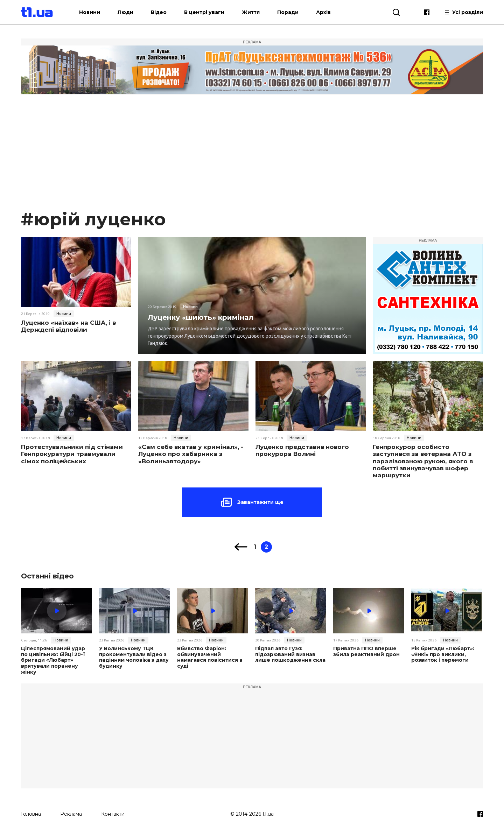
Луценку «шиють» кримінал (201, 317)
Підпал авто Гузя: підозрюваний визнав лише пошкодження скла (290, 654)
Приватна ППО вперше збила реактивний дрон (366, 652)
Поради (288, 12)
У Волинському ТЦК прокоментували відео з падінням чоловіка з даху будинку (134, 657)
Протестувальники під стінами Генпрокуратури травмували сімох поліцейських (72, 454)
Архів (323, 12)
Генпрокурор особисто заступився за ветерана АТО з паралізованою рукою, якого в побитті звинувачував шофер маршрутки (423, 461)
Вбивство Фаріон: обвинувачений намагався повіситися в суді (210, 657)
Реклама (71, 814)
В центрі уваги (204, 12)
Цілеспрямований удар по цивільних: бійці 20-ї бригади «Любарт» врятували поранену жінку (53, 660)
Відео (159, 12)
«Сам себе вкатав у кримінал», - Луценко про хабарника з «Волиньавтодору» (191, 454)
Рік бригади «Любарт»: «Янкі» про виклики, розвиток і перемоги (443, 654)
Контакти (113, 814)
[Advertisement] (252, 155)
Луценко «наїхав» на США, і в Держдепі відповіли (68, 326)
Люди (125, 12)
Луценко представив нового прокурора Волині (302, 450)
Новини (90, 12)
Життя (251, 12)
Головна (31, 814)
